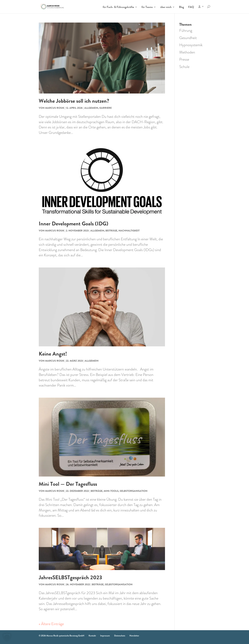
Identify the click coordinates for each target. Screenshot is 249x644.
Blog (181, 7)
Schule (184, 67)
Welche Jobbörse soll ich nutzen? (74, 101)
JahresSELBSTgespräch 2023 (70, 577)
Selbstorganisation (134, 491)
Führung (186, 30)
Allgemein (91, 108)
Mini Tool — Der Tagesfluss (68, 484)
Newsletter (134, 636)
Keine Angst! (53, 354)
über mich (166, 7)
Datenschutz (120, 636)
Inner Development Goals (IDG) (74, 224)
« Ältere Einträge (51, 624)
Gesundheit (188, 38)
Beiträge (111, 231)
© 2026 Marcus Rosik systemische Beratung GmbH (62, 636)
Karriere (106, 108)
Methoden (187, 52)
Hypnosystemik (191, 45)
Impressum (105, 636)
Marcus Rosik (55, 108)
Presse (184, 59)
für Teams (147, 7)
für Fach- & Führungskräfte (118, 7)
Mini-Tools (111, 491)
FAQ (191, 7)
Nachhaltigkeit (129, 231)
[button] (7, 637)
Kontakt (92, 636)
